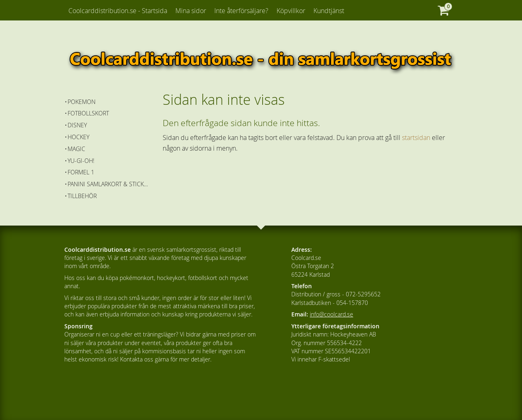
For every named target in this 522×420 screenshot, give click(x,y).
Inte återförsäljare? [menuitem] (241, 11)
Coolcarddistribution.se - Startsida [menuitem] (118, 11)
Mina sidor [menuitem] (191, 11)
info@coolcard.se (331, 314)
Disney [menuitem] (77, 125)
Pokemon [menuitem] (82, 102)
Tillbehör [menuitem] (82, 196)
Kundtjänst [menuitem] (329, 11)
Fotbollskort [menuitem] (88, 113)
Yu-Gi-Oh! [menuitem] (81, 161)
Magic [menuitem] (76, 149)
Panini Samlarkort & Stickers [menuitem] (109, 184)
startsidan (416, 138)
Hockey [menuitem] (78, 137)
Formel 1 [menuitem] (81, 172)
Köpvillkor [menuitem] (291, 11)
